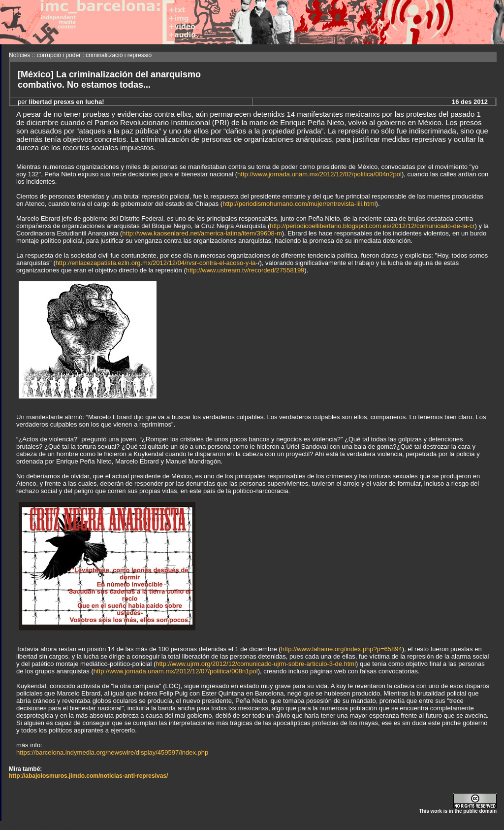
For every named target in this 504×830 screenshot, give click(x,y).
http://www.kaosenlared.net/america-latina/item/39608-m (202, 233)
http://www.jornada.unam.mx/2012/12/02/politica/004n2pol (319, 174)
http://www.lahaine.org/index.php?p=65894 (342, 649)
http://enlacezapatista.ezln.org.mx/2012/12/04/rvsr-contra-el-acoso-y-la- (157, 263)
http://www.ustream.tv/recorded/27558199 (245, 270)
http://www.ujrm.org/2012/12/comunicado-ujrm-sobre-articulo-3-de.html (256, 664)
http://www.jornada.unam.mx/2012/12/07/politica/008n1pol (176, 671)
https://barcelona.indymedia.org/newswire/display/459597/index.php (112, 752)
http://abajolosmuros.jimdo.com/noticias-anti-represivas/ (88, 776)
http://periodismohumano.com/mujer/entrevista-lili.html (299, 204)
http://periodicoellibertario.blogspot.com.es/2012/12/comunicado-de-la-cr (372, 226)
